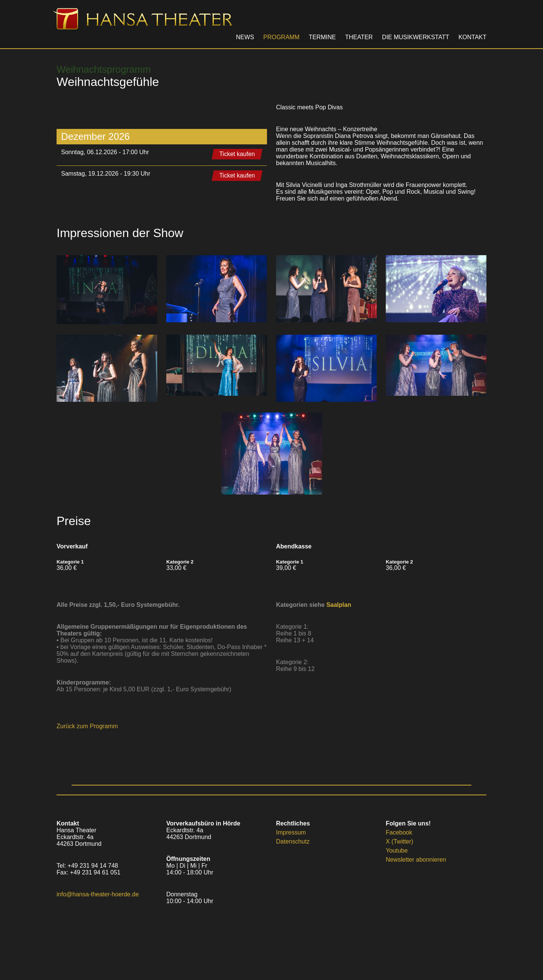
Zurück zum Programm (87, 726)
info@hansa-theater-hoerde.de (98, 894)
